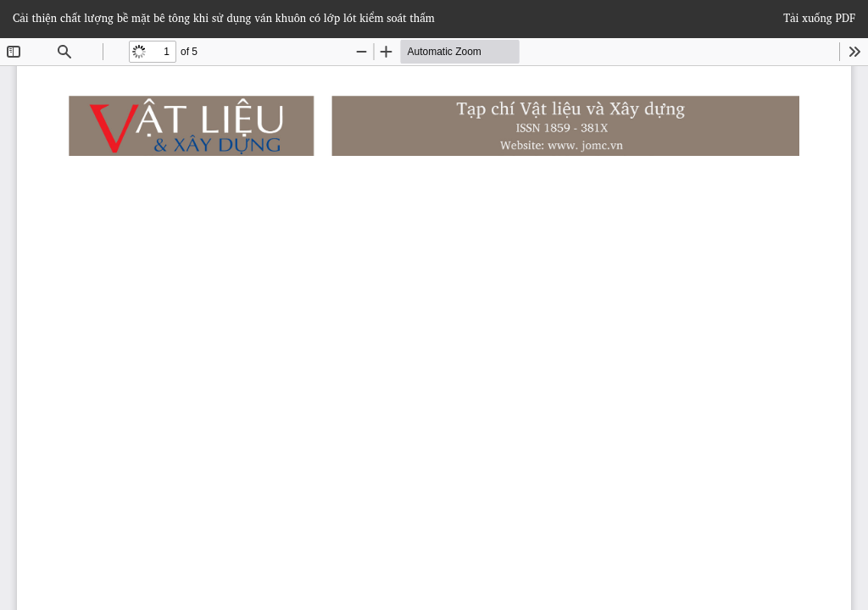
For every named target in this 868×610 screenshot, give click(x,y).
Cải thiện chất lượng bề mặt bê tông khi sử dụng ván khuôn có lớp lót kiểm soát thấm (224, 18)
